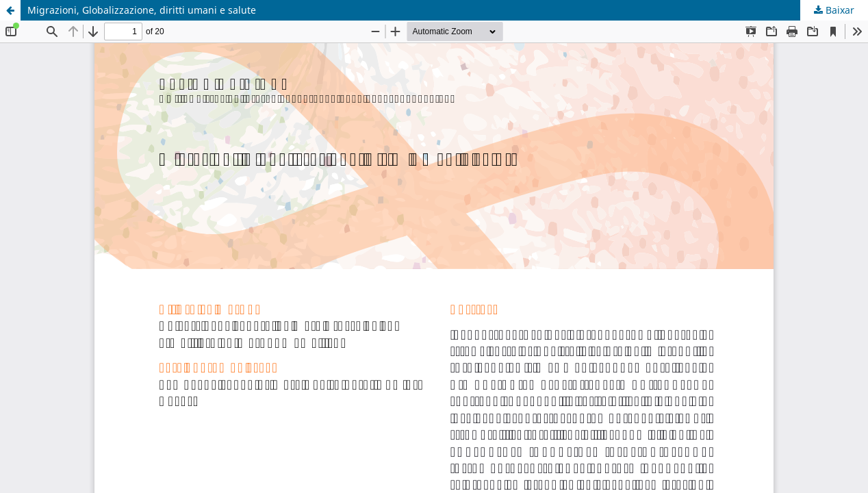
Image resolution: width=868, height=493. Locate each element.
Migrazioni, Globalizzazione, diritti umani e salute (142, 10)
